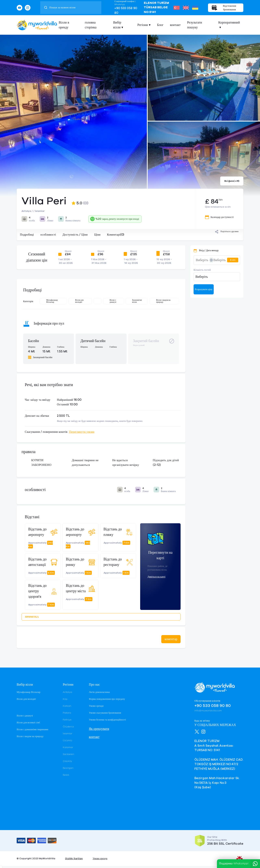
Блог (160, 25)
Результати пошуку (194, 25)
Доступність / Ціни (75, 235)
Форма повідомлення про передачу (107, 699)
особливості (48, 235)
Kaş (65, 699)
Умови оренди (96, 706)
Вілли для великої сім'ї (28, 723)
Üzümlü (67, 740)
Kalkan (67, 706)
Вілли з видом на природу (30, 736)
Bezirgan (68, 768)
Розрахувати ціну (204, 289)
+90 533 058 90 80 (126, 11)
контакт (175, 25)
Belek (66, 775)
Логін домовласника (99, 692)
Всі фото (232, 181)
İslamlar (68, 733)
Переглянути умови (82, 432)
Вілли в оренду (64, 25)
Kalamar (68, 747)
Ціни (97, 235)
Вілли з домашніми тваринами (32, 729)
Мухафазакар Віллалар (29, 692)
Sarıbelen (68, 754)
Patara (67, 713)
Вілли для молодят (26, 699)
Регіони (143, 25)
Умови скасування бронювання (105, 713)
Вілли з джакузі (25, 716)
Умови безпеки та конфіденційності (107, 720)
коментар (171, 639)
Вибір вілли (117, 25)
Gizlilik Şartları (74, 858)
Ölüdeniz (68, 727)
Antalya (67, 692)
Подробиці (27, 235)
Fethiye (67, 720)
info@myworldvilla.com (208, 711)
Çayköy (67, 761)
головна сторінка (91, 25)
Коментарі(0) (115, 235)
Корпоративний (229, 23)
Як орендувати (99, 729)
